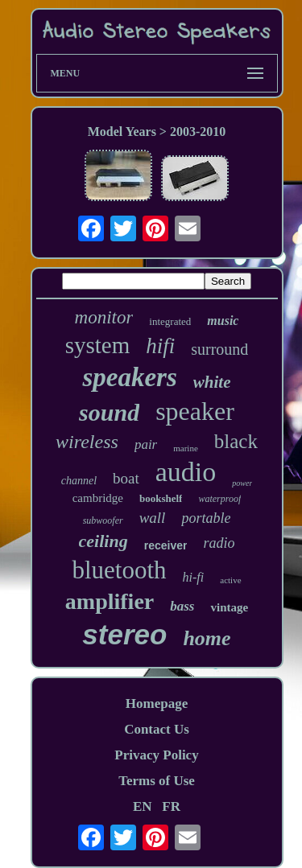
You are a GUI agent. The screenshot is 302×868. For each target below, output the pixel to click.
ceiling (103, 541)
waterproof (219, 499)
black (236, 441)
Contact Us (157, 729)
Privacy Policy (156, 755)
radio (219, 543)
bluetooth (119, 570)
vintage (229, 607)
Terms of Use (157, 781)
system (98, 345)
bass (182, 606)
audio (186, 472)
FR (171, 806)
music (223, 321)
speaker (195, 411)
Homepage (157, 703)
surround (219, 349)
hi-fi (194, 577)
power (242, 483)
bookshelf (161, 498)
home (207, 638)
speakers (129, 377)
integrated (170, 321)
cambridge (98, 498)
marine (186, 448)
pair (146, 444)
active (230, 580)
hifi (160, 346)
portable (206, 518)
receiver (166, 545)
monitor (104, 317)
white (212, 382)
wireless (87, 442)
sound (109, 412)
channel (79, 481)
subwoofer (103, 520)
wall (153, 518)
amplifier (110, 601)
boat (126, 478)
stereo (124, 634)
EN (143, 806)
